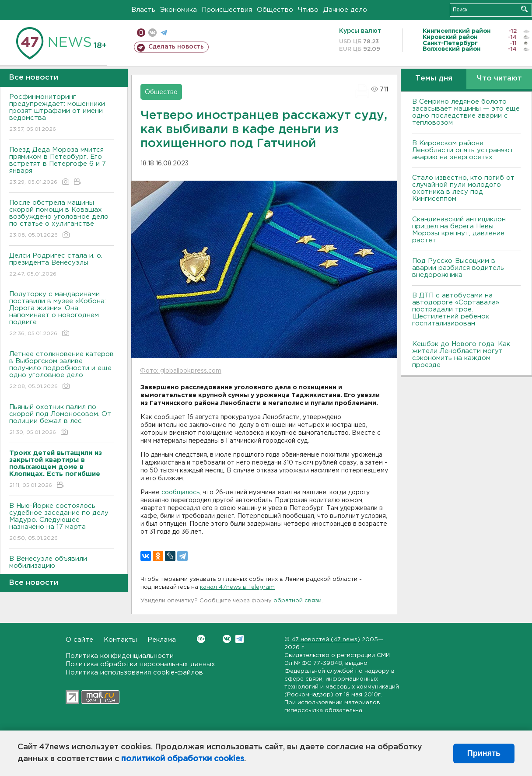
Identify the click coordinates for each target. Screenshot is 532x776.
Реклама (162, 640)
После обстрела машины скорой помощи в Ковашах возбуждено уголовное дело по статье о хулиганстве (61, 219)
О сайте (79, 640)
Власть (143, 10)
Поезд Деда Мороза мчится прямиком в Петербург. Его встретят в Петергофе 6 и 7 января (61, 166)
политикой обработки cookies (183, 759)
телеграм (164, 33)
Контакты (120, 640)
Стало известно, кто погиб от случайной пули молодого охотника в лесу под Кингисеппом (463, 188)
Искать (524, 9)
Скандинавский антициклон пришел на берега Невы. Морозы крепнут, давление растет (459, 230)
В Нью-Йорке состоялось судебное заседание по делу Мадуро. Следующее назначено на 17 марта (61, 523)
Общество (275, 10)
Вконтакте (201, 639)
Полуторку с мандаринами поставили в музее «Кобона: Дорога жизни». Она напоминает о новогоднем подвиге (61, 314)
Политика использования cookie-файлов (134, 673)
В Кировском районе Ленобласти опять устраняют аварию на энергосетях (463, 150)
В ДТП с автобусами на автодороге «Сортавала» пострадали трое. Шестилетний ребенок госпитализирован (456, 309)
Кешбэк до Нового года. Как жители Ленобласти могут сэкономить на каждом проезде (461, 355)
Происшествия (227, 10)
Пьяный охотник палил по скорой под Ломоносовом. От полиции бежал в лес (61, 420)
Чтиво (308, 10)
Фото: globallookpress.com (181, 371)
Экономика (178, 10)
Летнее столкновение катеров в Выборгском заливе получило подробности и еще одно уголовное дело (61, 371)
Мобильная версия (141, 33)
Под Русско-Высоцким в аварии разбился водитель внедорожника (458, 268)
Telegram (240, 639)
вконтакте (152, 33)
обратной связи (297, 601)
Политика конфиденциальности (120, 656)
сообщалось (180, 493)
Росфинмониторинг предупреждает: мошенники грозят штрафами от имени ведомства (61, 114)
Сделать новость (176, 47)
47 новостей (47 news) (326, 640)
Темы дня (434, 79)
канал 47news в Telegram (237, 587)
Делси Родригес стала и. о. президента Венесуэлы (61, 265)
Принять (484, 753)
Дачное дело (345, 10)
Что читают (499, 79)
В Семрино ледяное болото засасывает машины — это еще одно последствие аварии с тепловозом (466, 112)
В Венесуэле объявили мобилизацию (61, 568)
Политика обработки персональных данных (140, 664)
